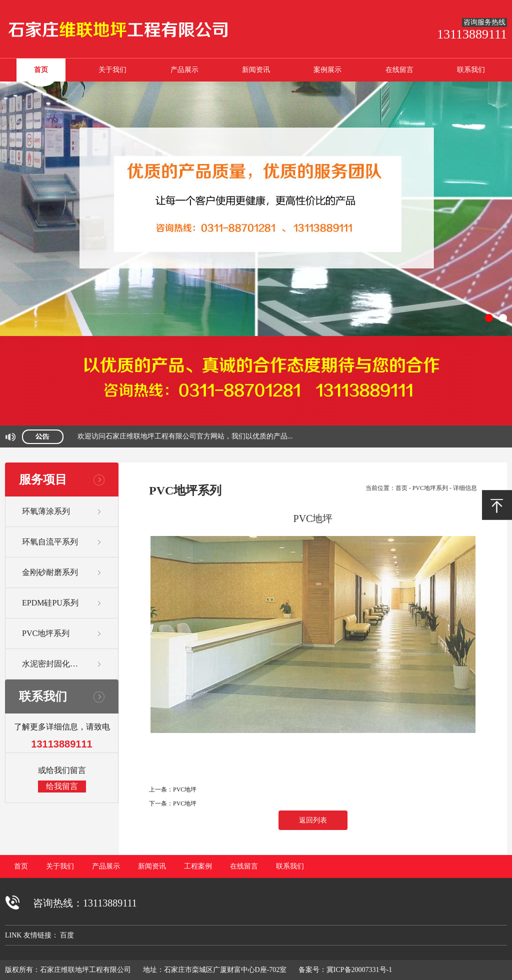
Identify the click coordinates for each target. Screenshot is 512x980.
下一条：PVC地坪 (173, 803)
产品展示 (184, 70)
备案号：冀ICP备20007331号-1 (345, 970)
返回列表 (313, 820)
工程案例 (198, 866)
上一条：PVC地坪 (173, 789)
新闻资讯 (256, 70)
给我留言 (62, 786)
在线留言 (399, 70)
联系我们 (471, 70)
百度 (67, 935)
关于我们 (112, 70)
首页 (41, 70)
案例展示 (327, 70)
